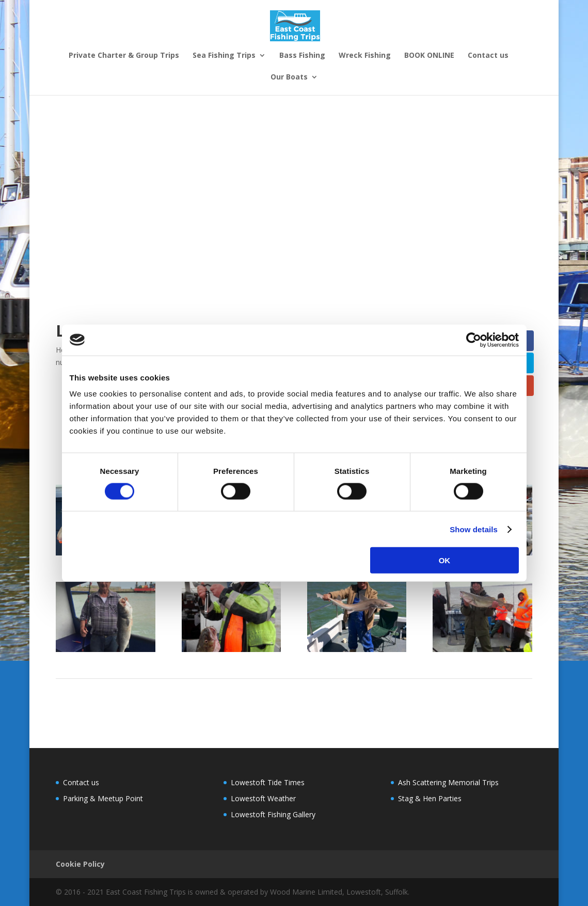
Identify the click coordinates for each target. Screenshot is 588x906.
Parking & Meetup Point (103, 798)
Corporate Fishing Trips (95, 97)
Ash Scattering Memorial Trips (448, 782)
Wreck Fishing (365, 56)
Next (518, 690)
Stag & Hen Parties (340, 97)
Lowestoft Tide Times (268, 782)
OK (445, 560)
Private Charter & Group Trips (124, 56)
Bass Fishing (302, 56)
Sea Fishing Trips (224, 56)
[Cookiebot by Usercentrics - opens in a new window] (474, 340)
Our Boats (289, 77)
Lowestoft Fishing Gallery (273, 814)
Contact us (488, 56)
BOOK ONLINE (429, 56)
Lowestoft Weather (263, 798)
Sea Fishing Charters (261, 97)
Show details (474, 529)
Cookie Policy (80, 864)
